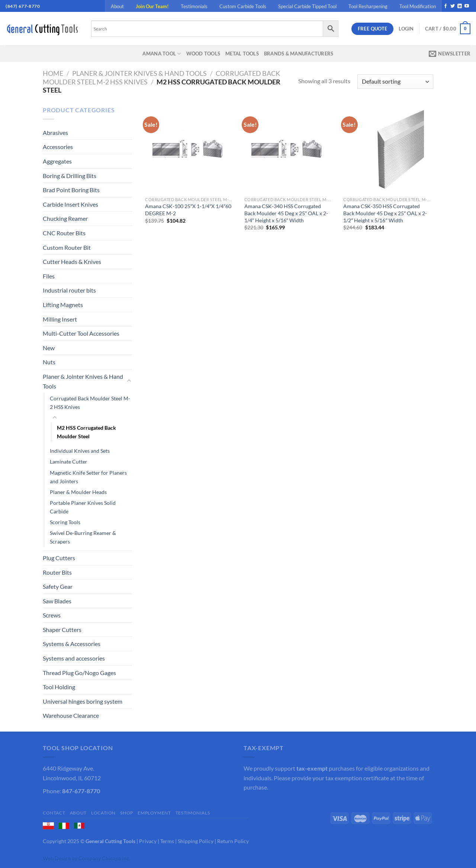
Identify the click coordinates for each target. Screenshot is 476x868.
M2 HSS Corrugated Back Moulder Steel (86, 432)
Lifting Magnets (63, 305)
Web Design (57, 858)
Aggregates (57, 161)
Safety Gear (58, 586)
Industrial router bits (69, 290)
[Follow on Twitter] (453, 6)
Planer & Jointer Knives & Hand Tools (139, 73)
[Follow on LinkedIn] (460, 6)
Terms (167, 841)
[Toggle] (129, 381)
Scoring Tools (65, 522)
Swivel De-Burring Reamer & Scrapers (83, 537)
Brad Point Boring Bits (71, 190)
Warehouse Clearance (71, 715)
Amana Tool (162, 54)
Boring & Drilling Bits (70, 176)
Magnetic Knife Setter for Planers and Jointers (88, 477)
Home (53, 73)
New (49, 348)
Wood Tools (203, 54)
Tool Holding (59, 687)
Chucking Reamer (65, 218)
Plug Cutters (59, 558)
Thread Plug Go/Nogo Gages (79, 673)
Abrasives (55, 133)
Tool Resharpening (368, 6)
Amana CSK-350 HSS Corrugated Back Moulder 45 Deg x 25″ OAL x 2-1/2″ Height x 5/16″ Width (385, 213)
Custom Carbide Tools (243, 6)
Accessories (58, 147)
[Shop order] (395, 82)
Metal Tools (242, 54)
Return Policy (233, 841)
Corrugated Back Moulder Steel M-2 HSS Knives (90, 403)
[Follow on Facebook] (446, 6)
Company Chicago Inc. (104, 858)
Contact (54, 813)
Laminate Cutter (69, 462)
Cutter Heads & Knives (72, 262)
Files (49, 276)
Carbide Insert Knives (70, 204)
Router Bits (57, 572)
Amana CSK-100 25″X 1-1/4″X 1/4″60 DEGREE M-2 (188, 210)
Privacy (148, 841)
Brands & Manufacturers (299, 54)
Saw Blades (57, 601)
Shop (126, 813)
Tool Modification (418, 6)
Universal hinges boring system (83, 701)
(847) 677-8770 (23, 6)
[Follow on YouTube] (467, 6)
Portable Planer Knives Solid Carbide (83, 507)
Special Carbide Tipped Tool (307, 6)
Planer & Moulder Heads (78, 492)
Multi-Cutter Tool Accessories (81, 333)
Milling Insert (60, 319)
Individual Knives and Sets (80, 451)
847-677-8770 (81, 791)
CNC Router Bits (64, 233)
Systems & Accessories (72, 644)
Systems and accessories (74, 658)
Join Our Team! (152, 6)
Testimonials (194, 6)
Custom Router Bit (67, 247)
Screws (52, 615)
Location (103, 813)
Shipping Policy (196, 841)
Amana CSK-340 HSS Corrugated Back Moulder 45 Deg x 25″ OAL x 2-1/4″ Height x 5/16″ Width (286, 213)
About (117, 6)
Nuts (49, 362)
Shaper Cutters (62, 630)
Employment (154, 813)
